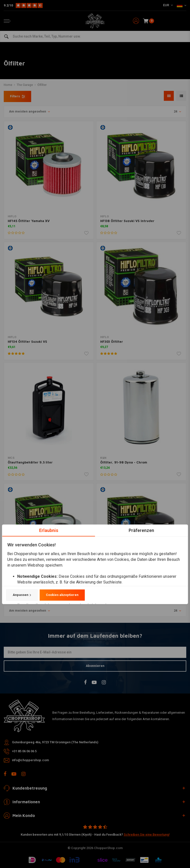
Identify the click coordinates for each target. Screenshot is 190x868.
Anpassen (22, 595)
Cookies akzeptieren (62, 595)
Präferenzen (141, 530)
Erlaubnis (49, 530)
